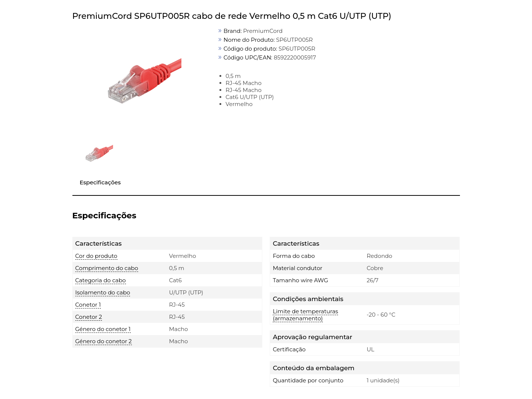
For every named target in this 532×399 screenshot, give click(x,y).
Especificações (100, 182)
